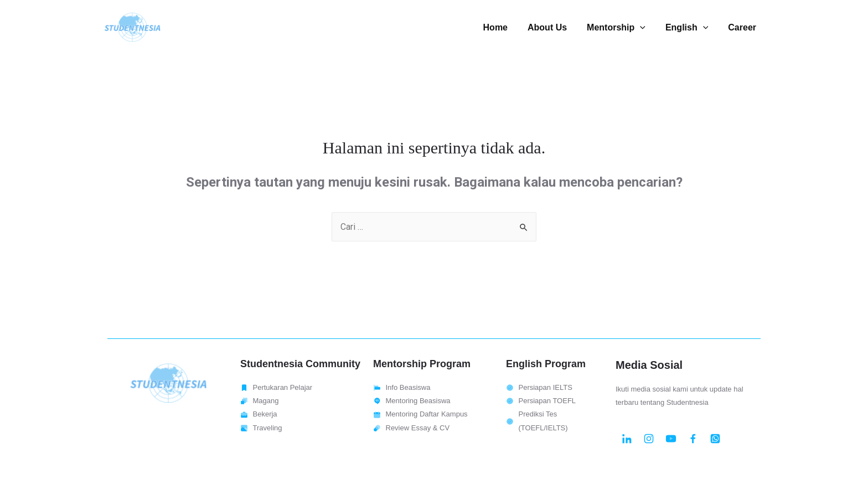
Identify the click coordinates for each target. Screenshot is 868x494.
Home (505, 27)
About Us (555, 27)
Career (743, 27)
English (690, 27)
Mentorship (622, 27)
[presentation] (645, 27)
